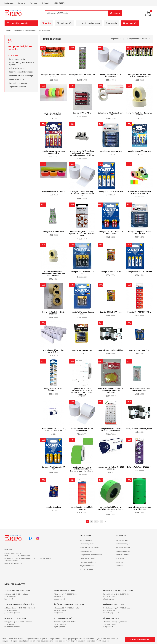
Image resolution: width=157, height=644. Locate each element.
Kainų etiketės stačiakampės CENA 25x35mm (139, 508)
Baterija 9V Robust (53, 507)
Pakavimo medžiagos (88, 562)
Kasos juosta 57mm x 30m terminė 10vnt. (82, 430)
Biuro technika (44, 30)
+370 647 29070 (59, 3)
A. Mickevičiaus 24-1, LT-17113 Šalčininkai (20, 608)
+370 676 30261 (109, 597)
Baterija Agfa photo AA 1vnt (111, 151)
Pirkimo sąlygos (121, 540)
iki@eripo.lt (9, 599)
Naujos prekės (64, 23)
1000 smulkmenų (86, 569)
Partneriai (22, 3)
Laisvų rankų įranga (17, 68)
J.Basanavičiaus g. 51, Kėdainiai (115, 622)
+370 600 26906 (109, 624)
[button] (21, 23)
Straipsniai (111, 23)
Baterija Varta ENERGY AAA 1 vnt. (139, 272)
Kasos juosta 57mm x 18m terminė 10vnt (111, 76)
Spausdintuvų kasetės (18, 83)
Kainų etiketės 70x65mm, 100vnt (139, 429)
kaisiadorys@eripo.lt (111, 613)
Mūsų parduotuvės (123, 551)
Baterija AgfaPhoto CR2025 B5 (139, 467)
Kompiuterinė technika (17, 87)
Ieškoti (117, 13)
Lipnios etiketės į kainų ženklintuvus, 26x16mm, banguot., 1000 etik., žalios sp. (82, 469)
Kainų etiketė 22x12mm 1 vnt (53, 191)
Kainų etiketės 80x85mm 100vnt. (111, 350)
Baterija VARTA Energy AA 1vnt (111, 191)
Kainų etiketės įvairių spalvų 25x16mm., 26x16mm (139, 192)
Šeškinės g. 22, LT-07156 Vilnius (16, 594)
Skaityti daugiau (102, 641)
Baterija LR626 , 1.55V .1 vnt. (53, 232)
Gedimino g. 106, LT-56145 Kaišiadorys (118, 608)
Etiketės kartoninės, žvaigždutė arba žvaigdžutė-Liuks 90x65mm (111, 390)
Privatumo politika (122, 555)
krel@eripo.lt (59, 613)
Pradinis (8, 30)
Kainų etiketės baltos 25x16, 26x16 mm (53, 313)
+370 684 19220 (60, 610)
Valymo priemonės (87, 566)
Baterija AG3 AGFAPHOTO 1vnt (139, 312)
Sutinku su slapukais (140, 640)
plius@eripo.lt (108, 599)
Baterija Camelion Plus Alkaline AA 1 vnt (53, 76)
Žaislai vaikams (86, 551)
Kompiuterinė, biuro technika (25, 30)
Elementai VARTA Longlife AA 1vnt (53, 468)
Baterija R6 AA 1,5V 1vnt (82, 113)
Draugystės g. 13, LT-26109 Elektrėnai (18, 622)
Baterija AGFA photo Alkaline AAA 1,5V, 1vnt (139, 233)
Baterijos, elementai (17, 59)
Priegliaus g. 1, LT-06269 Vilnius (66, 594)
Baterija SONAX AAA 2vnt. (139, 350)
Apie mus (34, 3)
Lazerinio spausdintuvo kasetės (22, 72)
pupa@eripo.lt (59, 599)
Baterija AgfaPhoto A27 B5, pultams (82, 508)
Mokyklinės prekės (87, 544)
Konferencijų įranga (87, 558)
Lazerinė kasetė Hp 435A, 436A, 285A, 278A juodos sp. (53, 430)
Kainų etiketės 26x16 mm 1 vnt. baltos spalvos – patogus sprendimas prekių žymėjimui (82, 153)
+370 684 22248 (11, 610)
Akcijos (47, 23)
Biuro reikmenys (86, 540)
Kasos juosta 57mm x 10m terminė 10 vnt (53, 351)
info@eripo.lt (17, 563)
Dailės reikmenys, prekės (89, 547)
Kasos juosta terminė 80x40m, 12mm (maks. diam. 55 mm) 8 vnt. (82, 193)
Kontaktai (45, 3)
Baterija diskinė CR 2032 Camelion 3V (53, 390)
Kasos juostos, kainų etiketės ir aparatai (22, 64)
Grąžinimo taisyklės (123, 547)
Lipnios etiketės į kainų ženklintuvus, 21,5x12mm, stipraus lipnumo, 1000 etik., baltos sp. (82, 391)
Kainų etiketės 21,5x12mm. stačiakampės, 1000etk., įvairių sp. (111, 509)
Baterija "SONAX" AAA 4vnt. (111, 312)
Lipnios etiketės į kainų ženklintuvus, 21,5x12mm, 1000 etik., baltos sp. (53, 274)
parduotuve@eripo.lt (12, 613)
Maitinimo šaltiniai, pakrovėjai (21, 76)
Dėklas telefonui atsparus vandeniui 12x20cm (139, 390)
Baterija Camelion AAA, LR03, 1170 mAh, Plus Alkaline (139, 76)
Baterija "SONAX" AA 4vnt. (111, 272)
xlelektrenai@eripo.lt (12, 627)
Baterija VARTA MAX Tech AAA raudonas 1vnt (111, 233)
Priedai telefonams (17, 79)
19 (102, 521)
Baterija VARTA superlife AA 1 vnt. (82, 273)
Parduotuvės (9, 3)
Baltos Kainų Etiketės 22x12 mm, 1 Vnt (111, 114)
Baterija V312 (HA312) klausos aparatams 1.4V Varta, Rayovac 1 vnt (82, 234)
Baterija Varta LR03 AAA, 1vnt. (139, 151)
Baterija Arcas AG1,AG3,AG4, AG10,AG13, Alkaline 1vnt (111, 430)
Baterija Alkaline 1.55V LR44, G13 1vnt (82, 76)
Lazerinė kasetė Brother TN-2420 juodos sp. (111, 468)
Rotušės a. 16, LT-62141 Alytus (65, 622)
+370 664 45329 (60, 624)
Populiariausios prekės (89, 23)
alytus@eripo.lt (60, 627)
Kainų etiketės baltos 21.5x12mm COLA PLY (139, 114)
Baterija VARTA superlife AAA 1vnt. (82, 313)
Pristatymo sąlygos (123, 544)
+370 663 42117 (10, 624)
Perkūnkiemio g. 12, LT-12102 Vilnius (116, 594)
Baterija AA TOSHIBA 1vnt (82, 350)
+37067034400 (16, 561)
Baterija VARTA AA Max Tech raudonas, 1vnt (53, 152)
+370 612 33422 (109, 610)
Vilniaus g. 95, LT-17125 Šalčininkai (67, 608)
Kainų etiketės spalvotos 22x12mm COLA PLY (53, 114)
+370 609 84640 (11, 597)
